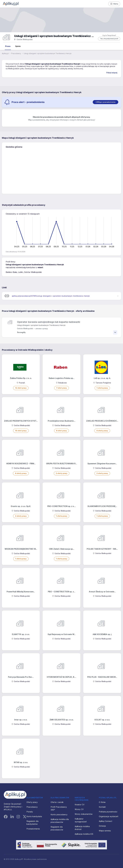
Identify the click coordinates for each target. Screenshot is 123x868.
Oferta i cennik (57, 802)
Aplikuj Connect (106, 821)
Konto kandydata (34, 816)
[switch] (105, 102)
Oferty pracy (32, 802)
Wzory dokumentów (84, 814)
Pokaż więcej (112, 73)
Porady (30, 812)
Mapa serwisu (105, 831)
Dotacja (102, 826)
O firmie (102, 802)
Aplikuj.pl (5, 53)
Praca (8, 46)
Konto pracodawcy (59, 815)
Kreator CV (80, 805)
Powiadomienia (33, 829)
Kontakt (102, 807)
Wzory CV (79, 809)
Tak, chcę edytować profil (109, 39)
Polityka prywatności (108, 812)
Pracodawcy (16, 53)
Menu (114, 4)
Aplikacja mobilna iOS (84, 834)
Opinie (18, 46)
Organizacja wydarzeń (109, 816)
